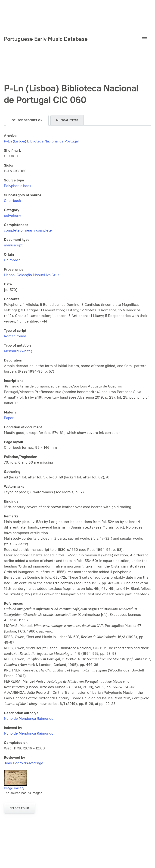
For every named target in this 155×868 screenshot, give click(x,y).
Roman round (15, 336)
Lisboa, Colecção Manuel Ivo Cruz (32, 275)
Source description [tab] (27, 120)
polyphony (12, 215)
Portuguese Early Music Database (46, 39)
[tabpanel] (78, 449)
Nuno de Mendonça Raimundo (29, 718)
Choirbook (12, 201)
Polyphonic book (18, 186)
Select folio (20, 808)
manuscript (13, 245)
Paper (9, 418)
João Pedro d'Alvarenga (23, 763)
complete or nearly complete (28, 230)
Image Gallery (14, 788)
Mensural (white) (18, 351)
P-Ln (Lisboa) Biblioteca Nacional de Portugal (41, 141)
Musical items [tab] (67, 120)
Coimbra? (12, 260)
